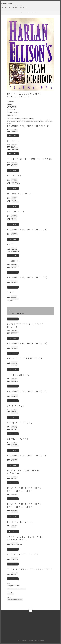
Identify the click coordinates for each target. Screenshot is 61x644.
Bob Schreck (17, 119)
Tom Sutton (14, 334)
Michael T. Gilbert (15, 182)
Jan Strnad (13, 380)
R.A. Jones (13, 411)
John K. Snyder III (15, 299)
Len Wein (13, 146)
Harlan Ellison (11, 119)
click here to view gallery (16, 313)
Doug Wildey (14, 166)
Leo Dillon (10, 112)
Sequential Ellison (7, 3)
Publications (6, 8)
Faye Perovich (14, 164)
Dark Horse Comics (12, 106)
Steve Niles (14, 297)
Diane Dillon (16, 112)
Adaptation (11, 594)
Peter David (14, 428)
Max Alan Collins (15, 266)
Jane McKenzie (14, 559)
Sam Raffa (13, 527)
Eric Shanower (14, 131)
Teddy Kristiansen (15, 251)
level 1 (18, 585)
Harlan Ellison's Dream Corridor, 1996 (17, 589)
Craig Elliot (14, 268)
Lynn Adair (31, 119)
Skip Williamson (15, 381)
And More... (23, 8)
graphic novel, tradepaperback (15, 599)
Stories (15, 8)
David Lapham (14, 413)
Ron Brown (14, 574)
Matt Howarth (15, 202)
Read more (14, 136)
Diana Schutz (14, 250)
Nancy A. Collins (15, 363)
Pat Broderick (14, 148)
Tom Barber (14, 478)
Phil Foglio (13, 199)
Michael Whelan (15, 512)
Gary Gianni (14, 218)
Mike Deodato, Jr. (15, 429)
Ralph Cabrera (15, 149)
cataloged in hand (11, 585)
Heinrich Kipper (15, 365)
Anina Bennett (25, 119)
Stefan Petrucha (15, 332)
